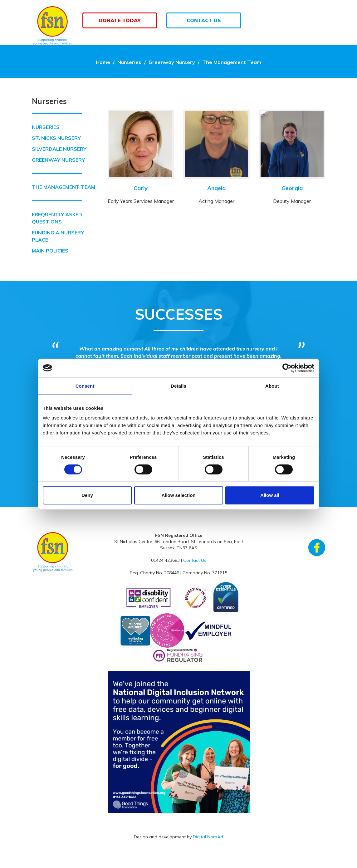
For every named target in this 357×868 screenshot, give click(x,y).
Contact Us (204, 20)
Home (103, 62)
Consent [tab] (85, 386)
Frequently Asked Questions (57, 218)
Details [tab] (178, 386)
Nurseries (129, 62)
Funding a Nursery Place (58, 236)
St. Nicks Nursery (56, 138)
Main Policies (50, 251)
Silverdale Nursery (59, 149)
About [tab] (272, 386)
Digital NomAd (208, 837)
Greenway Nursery (172, 62)
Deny (87, 495)
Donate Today (120, 20)
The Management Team (232, 62)
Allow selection (178, 495)
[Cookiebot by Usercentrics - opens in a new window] (287, 368)
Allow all (270, 495)
